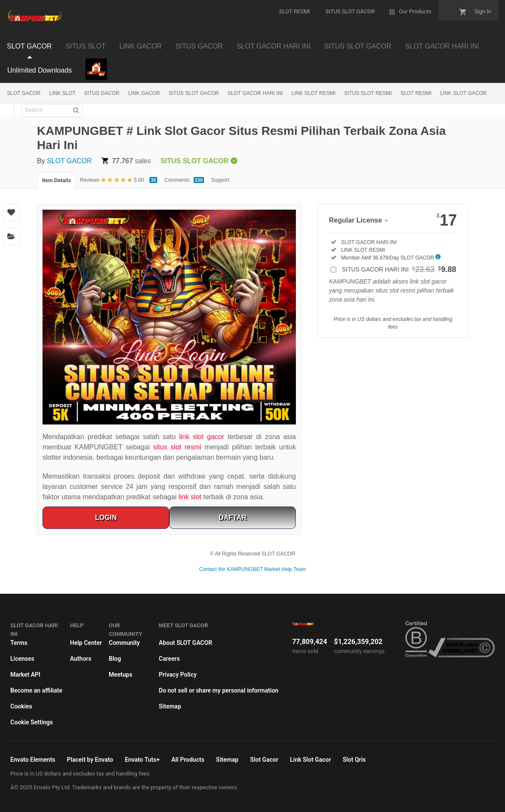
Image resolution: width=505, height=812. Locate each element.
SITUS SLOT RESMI (368, 93)
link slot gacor (202, 437)
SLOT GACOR (24, 93)
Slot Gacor (264, 760)
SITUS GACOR (102, 93)
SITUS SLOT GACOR (194, 93)
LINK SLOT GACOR (463, 93)
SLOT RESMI (416, 93)
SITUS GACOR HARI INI (399, 269)
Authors (81, 659)
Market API (25, 675)
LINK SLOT (62, 93)
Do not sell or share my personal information (219, 690)
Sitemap (170, 706)
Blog (115, 659)
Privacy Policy (178, 675)
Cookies (21, 706)
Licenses (22, 659)
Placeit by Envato (90, 760)
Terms (19, 643)
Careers (169, 659)
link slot (190, 497)
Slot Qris (354, 760)
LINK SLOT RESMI (313, 93)
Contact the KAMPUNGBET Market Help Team (253, 569)
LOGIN (106, 517)
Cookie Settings (32, 722)
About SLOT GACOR (186, 643)
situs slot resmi (177, 447)
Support (220, 180)
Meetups (120, 675)
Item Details (56, 180)
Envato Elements (33, 760)
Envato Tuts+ (142, 760)
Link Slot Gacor (310, 760)
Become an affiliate (36, 690)
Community (124, 643)
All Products (188, 760)
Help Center (86, 643)
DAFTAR (233, 517)
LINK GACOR (144, 93)
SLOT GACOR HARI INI (255, 93)
